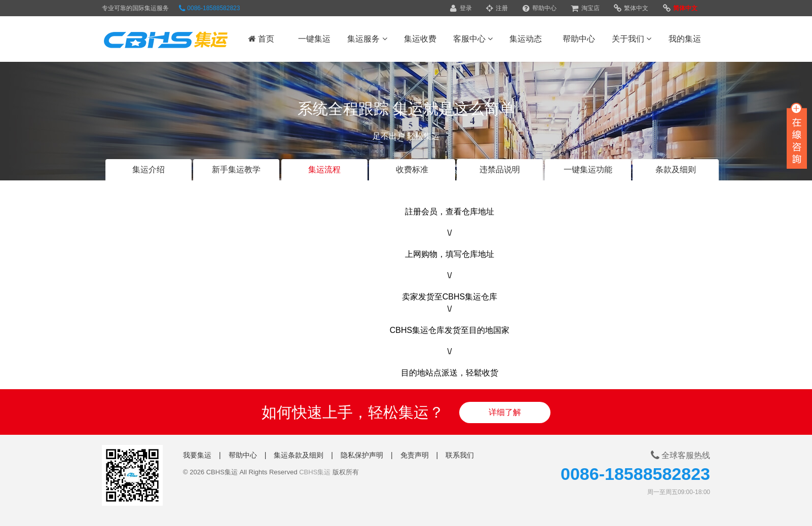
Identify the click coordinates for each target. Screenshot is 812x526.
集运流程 (324, 170)
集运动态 (526, 39)
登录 (461, 8)
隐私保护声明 (362, 455)
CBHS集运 (315, 472)
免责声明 (415, 455)
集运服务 (367, 39)
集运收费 (420, 39)
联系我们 (460, 455)
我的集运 (685, 39)
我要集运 (197, 455)
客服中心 (473, 39)
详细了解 (505, 412)
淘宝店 (585, 8)
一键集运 (314, 39)
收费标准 (412, 170)
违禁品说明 (500, 170)
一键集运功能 (588, 170)
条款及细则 (676, 170)
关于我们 (632, 39)
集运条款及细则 (299, 455)
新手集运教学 (236, 170)
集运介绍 (149, 170)
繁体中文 (631, 8)
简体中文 (680, 8)
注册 (497, 8)
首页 (261, 39)
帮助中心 (540, 8)
